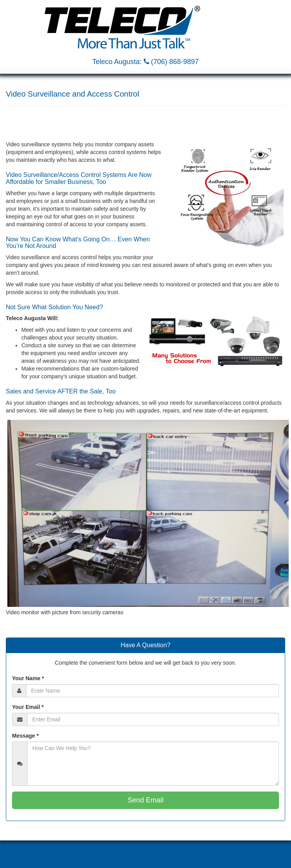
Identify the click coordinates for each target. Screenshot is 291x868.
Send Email (145, 800)
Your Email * (28, 707)
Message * (25, 736)
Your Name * (28, 678)
